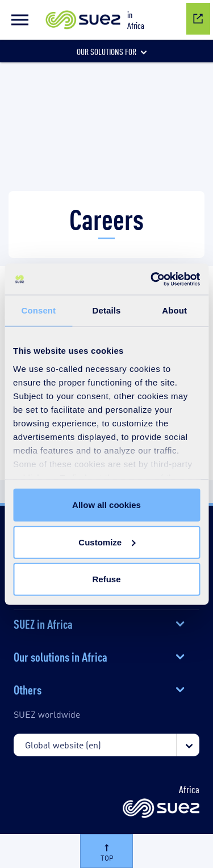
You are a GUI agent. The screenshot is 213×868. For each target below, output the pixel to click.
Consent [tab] (38, 310)
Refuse (106, 579)
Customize (107, 542)
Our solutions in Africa (60, 656)
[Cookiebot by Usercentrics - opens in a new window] (152, 279)
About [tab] (174, 310)
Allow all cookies (106, 505)
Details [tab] (107, 310)
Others (28, 689)
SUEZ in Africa (43, 623)
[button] (20, 20)
